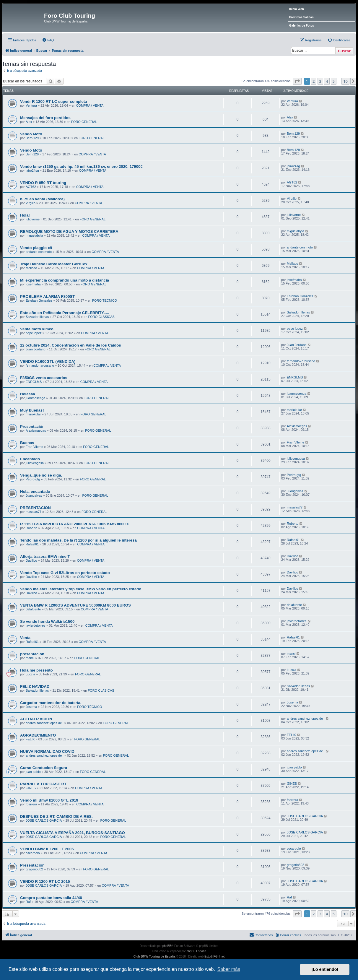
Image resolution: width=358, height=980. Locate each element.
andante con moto (39, 252)
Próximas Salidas (301, 17)
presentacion (32, 654)
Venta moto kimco (37, 329)
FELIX (30, 739)
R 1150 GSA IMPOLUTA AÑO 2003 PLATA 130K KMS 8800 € (74, 524)
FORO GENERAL (84, 122)
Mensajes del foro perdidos (45, 118)
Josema (31, 707)
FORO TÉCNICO (105, 300)
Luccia (30, 674)
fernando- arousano (40, 365)
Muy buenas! (32, 410)
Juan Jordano (36, 349)
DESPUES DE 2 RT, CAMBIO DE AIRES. (56, 816)
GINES (31, 788)
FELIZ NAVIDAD (35, 686)
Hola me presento (36, 670)
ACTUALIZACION (36, 719)
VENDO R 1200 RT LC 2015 (45, 881)
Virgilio (31, 203)
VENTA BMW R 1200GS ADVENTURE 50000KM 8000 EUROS (75, 605)
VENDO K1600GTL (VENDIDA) (48, 361)
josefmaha (33, 284)
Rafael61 (32, 544)
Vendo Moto (31, 134)
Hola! (25, 215)
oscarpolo (33, 853)
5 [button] (334, 81)
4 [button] (327, 81)
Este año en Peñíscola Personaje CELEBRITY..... (65, 313)
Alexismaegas (36, 430)
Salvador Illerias (37, 317)
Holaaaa (28, 394)
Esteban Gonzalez (39, 300)
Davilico (31, 560)
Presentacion (32, 865)
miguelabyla (34, 235)
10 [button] (345, 81)
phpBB (167, 946)
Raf (28, 902)
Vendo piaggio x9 (36, 248)
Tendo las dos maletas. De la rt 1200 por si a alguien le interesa (78, 540)
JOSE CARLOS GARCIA (44, 820)
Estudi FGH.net (214, 957)
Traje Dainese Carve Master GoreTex (54, 264)
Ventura (31, 105)
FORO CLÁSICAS (101, 317)
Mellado (31, 268)
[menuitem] (48, 40)
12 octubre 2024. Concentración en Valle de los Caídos (71, 345)
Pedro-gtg (33, 479)
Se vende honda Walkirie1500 (47, 621)
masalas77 (34, 512)
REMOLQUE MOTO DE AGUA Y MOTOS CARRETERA (69, 231)
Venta (25, 638)
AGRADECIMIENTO (38, 735)
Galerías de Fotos (302, 26)
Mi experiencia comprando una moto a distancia (65, 280)
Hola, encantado (35, 491)
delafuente (33, 609)
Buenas (27, 443)
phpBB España (196, 951)
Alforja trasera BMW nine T (45, 556)
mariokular (33, 414)
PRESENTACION (35, 508)
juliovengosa (35, 463)
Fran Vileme (34, 447)
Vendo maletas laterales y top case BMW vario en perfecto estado (81, 589)
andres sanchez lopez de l (45, 723)
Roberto (31, 528)
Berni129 (32, 138)
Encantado (30, 459)
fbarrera (31, 804)
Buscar (344, 51)
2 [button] (314, 81)
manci (30, 658)
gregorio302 (34, 869)
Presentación (32, 426)
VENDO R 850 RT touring (43, 183)
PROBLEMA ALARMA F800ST (47, 296)
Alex (29, 122)
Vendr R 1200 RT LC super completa (53, 101)
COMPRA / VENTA (90, 105)
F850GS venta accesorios (44, 378)
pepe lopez (34, 333)
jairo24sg (32, 170)
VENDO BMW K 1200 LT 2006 (47, 849)
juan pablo (33, 772)
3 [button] (320, 81)
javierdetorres (36, 625)
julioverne (33, 219)
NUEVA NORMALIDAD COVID (47, 751)
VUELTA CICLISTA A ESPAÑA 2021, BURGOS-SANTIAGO (73, 833)
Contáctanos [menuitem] (261, 935)
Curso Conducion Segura (44, 768)
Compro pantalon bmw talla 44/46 (51, 898)
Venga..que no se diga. (41, 475)
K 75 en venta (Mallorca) (42, 199)
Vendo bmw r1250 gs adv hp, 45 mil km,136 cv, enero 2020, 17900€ (81, 166)
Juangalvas (34, 495)
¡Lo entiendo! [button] (325, 969)
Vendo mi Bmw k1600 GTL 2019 (49, 800)
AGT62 (31, 187)
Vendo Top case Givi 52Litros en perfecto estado (65, 573)
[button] (297, 81)
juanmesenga (35, 398)
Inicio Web (297, 9)
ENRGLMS (34, 382)
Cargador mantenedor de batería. (51, 703)
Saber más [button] (229, 969)
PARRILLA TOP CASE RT (43, 784)
